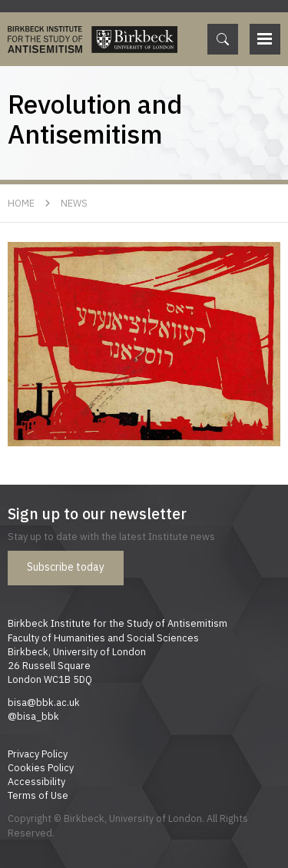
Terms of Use (38, 795)
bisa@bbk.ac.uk (44, 702)
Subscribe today (66, 567)
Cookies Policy (41, 767)
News (74, 203)
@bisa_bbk (33, 716)
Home (21, 203)
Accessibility (36, 781)
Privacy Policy (38, 754)
